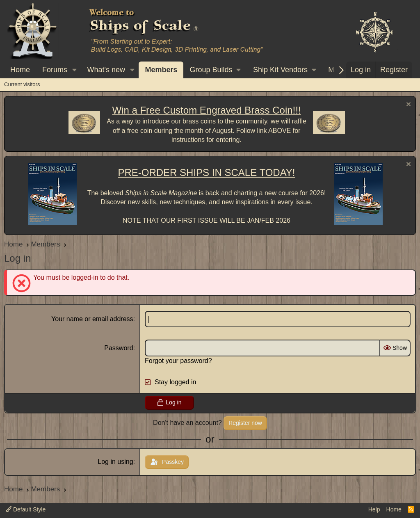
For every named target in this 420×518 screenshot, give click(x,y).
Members (161, 70)
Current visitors (22, 84)
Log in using (115, 462)
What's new (106, 70)
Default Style (26, 509)
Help (374, 509)
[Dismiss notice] (407, 105)
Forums (55, 70)
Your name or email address (92, 319)
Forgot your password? (178, 361)
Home (20, 70)
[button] (75, 70)
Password (119, 348)
